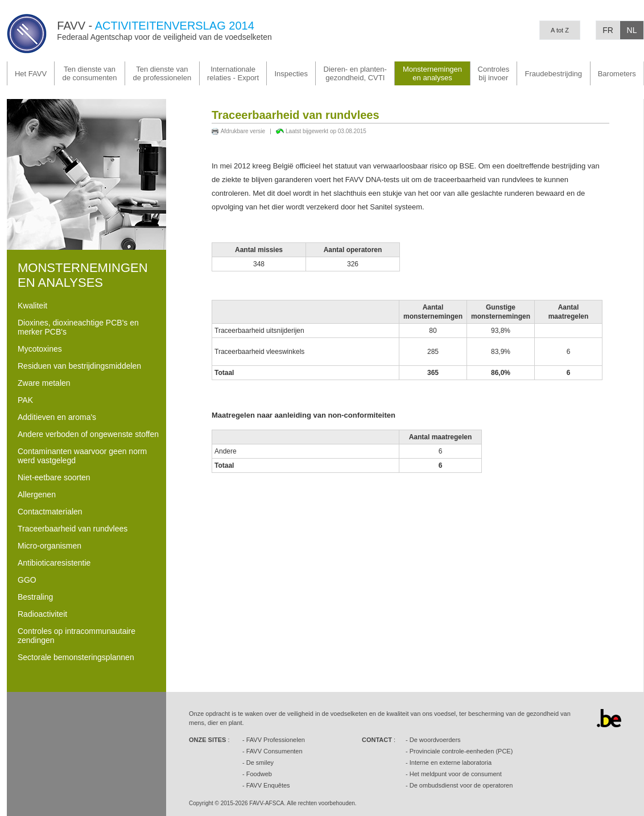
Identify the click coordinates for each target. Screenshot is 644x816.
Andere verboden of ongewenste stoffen (88, 434)
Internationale (233, 73)
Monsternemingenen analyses (432, 73)
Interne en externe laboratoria (451, 763)
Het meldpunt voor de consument (456, 774)
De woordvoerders (435, 740)
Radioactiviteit (42, 614)
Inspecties (291, 74)
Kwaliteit (32, 306)
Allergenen (37, 494)
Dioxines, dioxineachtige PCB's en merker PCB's (78, 327)
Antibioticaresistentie (54, 563)
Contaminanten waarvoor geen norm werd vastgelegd (82, 456)
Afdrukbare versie (243, 131)
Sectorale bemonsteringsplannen (76, 657)
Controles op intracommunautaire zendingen (77, 636)
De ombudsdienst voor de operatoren (461, 785)
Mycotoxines (40, 349)
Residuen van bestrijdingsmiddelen (79, 366)
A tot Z (560, 30)
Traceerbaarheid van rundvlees (73, 529)
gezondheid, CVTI (355, 73)
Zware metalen (44, 383)
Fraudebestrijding (554, 74)
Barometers (617, 74)
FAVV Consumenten (274, 751)
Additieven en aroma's (57, 417)
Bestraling (35, 597)
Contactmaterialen (50, 512)
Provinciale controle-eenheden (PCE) (461, 751)
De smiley (260, 763)
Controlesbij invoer (494, 73)
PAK (25, 400)
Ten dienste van (89, 73)
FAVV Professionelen (276, 740)
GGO (27, 580)
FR (608, 30)
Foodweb (259, 774)
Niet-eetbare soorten (54, 477)
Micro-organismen (49, 546)
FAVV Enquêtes (268, 785)
